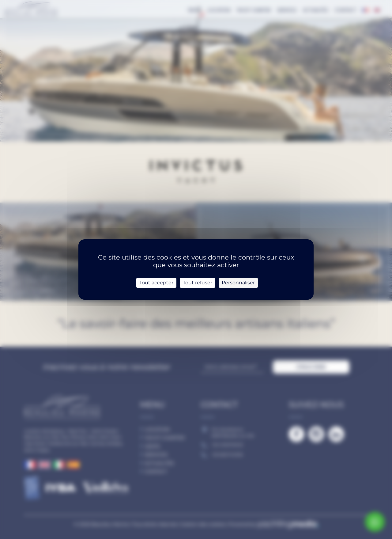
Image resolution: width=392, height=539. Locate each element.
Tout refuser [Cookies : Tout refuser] (198, 283)
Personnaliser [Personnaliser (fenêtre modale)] (238, 283)
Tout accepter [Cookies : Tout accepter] (156, 283)
